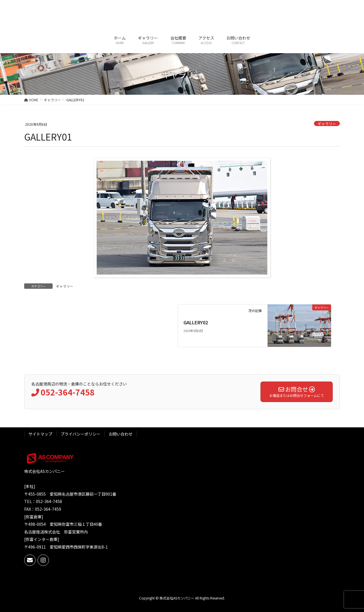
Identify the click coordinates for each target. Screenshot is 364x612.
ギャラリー (327, 124)
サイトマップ (40, 434)
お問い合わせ (121, 434)
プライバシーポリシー (80, 434)
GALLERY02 (196, 322)
